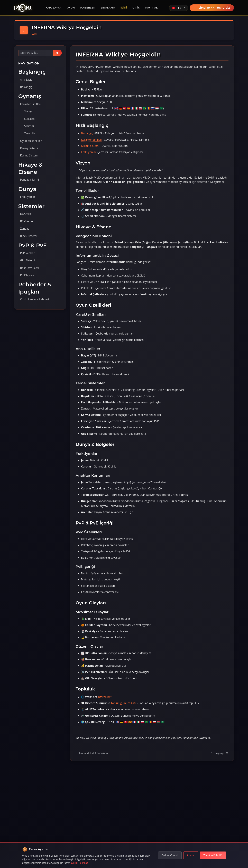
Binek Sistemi (29, 236)
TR (177, 8)
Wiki (124, 8)
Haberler (88, 8)
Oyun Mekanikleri (31, 141)
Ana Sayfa (54, 8)
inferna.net (105, 697)
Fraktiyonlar (28, 197)
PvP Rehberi (28, 253)
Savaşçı (29, 111)
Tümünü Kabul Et (213, 855)
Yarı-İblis (30, 133)
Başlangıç (26, 87)
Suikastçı (30, 119)
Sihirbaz (29, 126)
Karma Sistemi (29, 155)
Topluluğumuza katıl (123, 703)
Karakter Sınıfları (31, 104)
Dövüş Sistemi (29, 148)
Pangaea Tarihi (30, 180)
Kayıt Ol (151, 8)
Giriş (136, 8)
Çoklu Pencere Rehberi (35, 299)
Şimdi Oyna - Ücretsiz (212, 8)
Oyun (71, 8)
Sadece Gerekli (170, 855)
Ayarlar (191, 855)
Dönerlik (26, 214)
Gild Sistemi (28, 260)
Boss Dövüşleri (30, 268)
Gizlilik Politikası (80, 863)
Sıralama (108, 8)
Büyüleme (27, 221)
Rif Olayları (27, 275)
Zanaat (25, 229)
